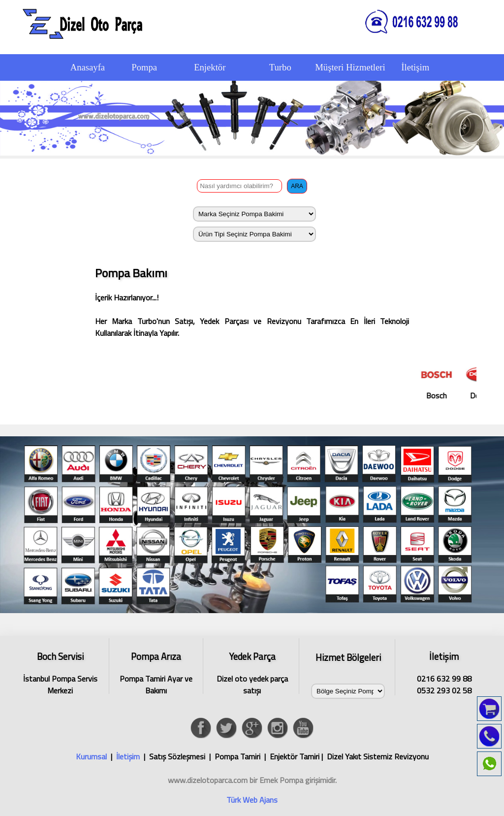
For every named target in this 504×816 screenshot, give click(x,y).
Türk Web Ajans (252, 800)
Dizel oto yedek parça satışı (252, 671)
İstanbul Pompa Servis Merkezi (60, 671)
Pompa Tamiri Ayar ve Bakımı (156, 671)
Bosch (444, 382)
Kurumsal (91, 756)
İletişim (128, 756)
